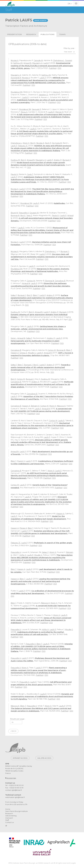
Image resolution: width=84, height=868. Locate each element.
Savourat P (36, 109)
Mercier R (59, 112)
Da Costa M (57, 143)
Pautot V (14, 174)
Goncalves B (60, 281)
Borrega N (15, 216)
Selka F (14, 295)
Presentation (14, 34)
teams (62, 34)
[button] (70, 4)
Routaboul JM (17, 92)
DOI (60, 68)
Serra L (14, 338)
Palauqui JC (23, 146)
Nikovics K (61, 406)
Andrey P (58, 160)
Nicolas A (15, 60)
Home (8, 809)
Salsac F (45, 552)
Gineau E (23, 353)
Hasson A (15, 353)
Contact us (10, 822)
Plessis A (23, 528)
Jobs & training (11, 816)
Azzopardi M (16, 78)
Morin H (26, 143)
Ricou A (24, 112)
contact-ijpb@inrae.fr (14, 790)
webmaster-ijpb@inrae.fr (15, 797)
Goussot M (34, 213)
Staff (7, 820)
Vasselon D (43, 95)
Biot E (33, 143)
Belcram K (35, 406)
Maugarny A (37, 63)
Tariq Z (29, 216)
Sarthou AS (18, 63)
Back (13, 731)
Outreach (9, 818)
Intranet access (20, 758)
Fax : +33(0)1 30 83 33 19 (14, 788)
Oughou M (15, 160)
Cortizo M (31, 281)
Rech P (48, 143)
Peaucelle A (24, 213)
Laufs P (47, 63)
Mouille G (32, 353)
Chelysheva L (59, 60)
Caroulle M (38, 60)
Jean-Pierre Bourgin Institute (16, 811)
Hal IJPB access (44, 758)
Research (31, 34)
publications (48, 34)
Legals (73, 863)
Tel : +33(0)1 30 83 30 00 (14, 785)
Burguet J (67, 160)
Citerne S (56, 92)
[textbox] (42, 52)
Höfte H (23, 555)
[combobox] (42, 52)
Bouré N (14, 213)
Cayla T (30, 174)
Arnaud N (27, 63)
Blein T (36, 295)
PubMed (53, 68)
